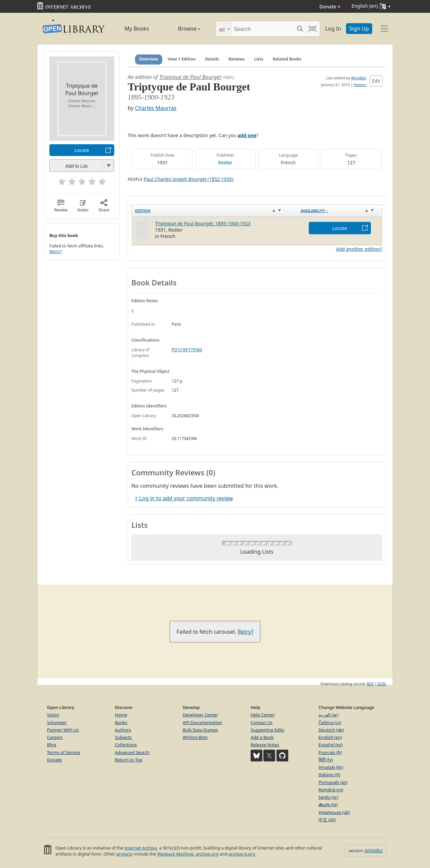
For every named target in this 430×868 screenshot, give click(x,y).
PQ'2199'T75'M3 (187, 350)
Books (121, 722)
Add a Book (262, 737)
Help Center (263, 715)
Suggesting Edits (267, 730)
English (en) (330, 737)
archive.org (207, 854)
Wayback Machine (175, 854)
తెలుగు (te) (328, 804)
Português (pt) (333, 782)
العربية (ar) (328, 715)
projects (124, 854)
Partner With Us (63, 730)
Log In (333, 29)
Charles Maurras (156, 108)
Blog (52, 745)
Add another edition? (359, 249)
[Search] (263, 29)
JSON (382, 684)
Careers (55, 737)
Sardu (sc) (328, 797)
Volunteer (57, 722)
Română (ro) (331, 790)
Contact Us (262, 722)
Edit (376, 81)
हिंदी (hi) (326, 760)
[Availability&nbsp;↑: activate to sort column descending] (340, 210)
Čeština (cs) (330, 722)
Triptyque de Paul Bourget (190, 77)
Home (121, 715)
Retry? (55, 252)
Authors (123, 730)
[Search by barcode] (312, 29)
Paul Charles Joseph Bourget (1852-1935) (189, 179)
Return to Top (129, 760)
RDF (370, 684)
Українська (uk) (334, 812)
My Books (137, 29)
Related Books (287, 59)
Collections (126, 745)
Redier (226, 163)
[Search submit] (300, 29)
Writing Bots (195, 737)
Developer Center (200, 715)
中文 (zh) (327, 820)
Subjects (123, 737)
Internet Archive (141, 848)
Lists (259, 59)
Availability (314, 211)
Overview (149, 59)
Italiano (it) (329, 775)
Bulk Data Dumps (200, 730)
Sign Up (359, 29)
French (288, 163)
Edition (143, 211)
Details (212, 59)
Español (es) (331, 745)
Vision (53, 715)
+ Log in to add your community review (184, 498)
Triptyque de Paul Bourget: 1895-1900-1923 (203, 223)
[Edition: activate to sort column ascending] (214, 210)
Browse (182, 29)
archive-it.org (242, 854)
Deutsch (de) (331, 730)
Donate (330, 7)
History (360, 85)
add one (247, 135)
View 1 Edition (182, 59)
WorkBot (359, 78)
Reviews (236, 59)
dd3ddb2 (374, 851)
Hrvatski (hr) (331, 767)
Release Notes (265, 745)
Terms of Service (63, 752)
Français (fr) (330, 752)
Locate (82, 150)
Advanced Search (132, 752)
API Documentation (202, 722)
